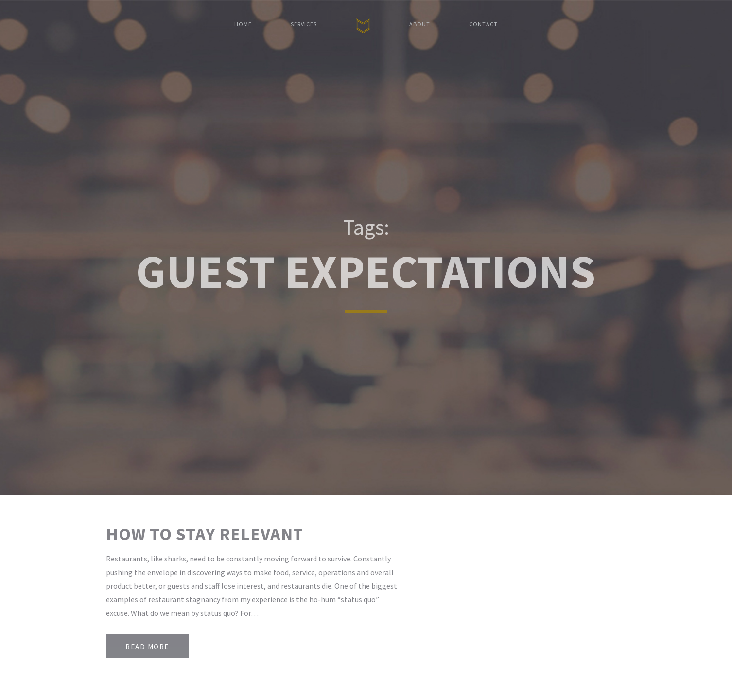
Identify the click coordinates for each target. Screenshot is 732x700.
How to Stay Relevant (205, 534)
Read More (147, 647)
